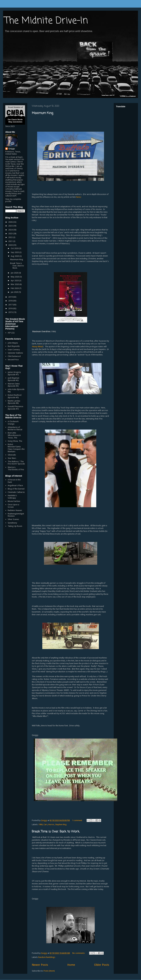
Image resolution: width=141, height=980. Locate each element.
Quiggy (12, 149)
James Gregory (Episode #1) (14, 373)
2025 (11, 226)
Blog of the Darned (16, 489)
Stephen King (61, 824)
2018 (11, 301)
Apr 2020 (15, 281)
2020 (11, 245)
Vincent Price (13, 360)
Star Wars (12, 458)
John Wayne (13, 343)
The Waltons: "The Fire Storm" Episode (16, 463)
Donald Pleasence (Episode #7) (15, 408)
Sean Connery (14, 350)
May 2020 (15, 277)
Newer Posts (40, 965)
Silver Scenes (13, 519)
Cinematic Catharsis (16, 492)
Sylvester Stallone (15, 353)
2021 (11, 241)
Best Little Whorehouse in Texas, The (14, 435)
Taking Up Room (15, 526)
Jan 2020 (15, 292)
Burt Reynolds (14, 346)
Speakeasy (12, 523)
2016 (11, 308)
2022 (11, 237)
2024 (11, 230)
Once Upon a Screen (13, 506)
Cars (45, 824)
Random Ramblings (47, 957)
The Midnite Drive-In (46, 21)
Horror (51, 824)
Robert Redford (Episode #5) (15, 396)
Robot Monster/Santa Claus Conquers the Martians (16, 448)
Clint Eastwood (14, 356)
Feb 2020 (15, 288)
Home (71, 965)
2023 (11, 234)
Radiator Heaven (15, 510)
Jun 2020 (15, 273)
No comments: (79, 953)
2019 (11, 297)
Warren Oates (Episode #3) (14, 385)
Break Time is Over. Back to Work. (56, 832)
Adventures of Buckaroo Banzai (15, 428)
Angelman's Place (15, 485)
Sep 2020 (15, 252)
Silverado (12, 455)
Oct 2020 (15, 248)
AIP (9, 333)
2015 (11, 312)
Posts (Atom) (49, 971)
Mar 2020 (15, 284)
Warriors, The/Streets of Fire (16, 468)
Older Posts (102, 965)
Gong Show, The (15, 441)
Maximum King (43, 113)
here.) (79, 197)
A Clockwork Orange (13, 423)
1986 (40, 824)
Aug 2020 (15, 256)
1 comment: (77, 820)
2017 (11, 305)
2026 (11, 222)
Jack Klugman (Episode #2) (13, 379)
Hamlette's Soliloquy (12, 497)
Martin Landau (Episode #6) (14, 402)
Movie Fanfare (14, 501)
